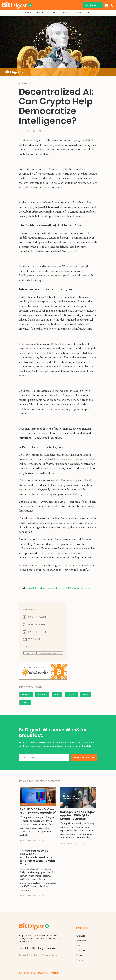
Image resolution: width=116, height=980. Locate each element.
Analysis (26, 695)
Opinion (71, 695)
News (86, 695)
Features (42, 695)
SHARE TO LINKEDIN (35, 632)
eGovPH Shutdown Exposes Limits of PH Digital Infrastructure (59, 588)
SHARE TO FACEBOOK (35, 617)
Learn (57, 695)
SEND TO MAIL (32, 639)
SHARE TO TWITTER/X (35, 625)
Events (25, 702)
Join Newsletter (93, 5)
